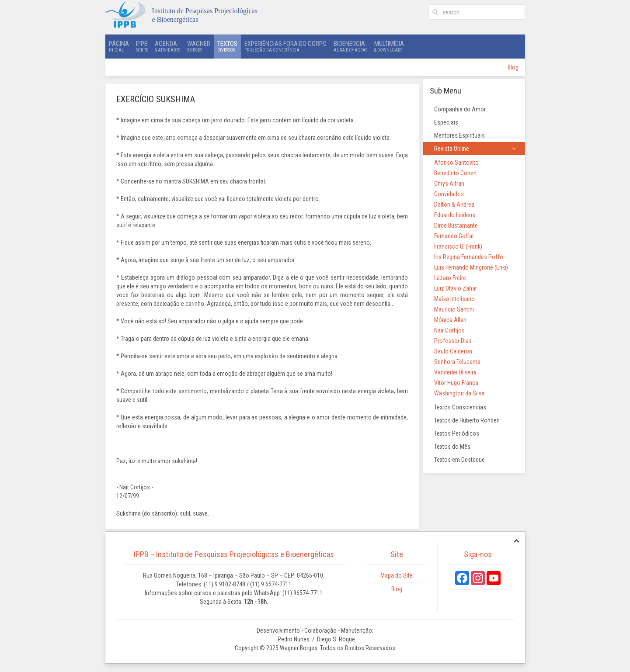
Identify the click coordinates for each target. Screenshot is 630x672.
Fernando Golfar (454, 236)
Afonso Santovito (456, 163)
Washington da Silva (459, 393)
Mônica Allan (450, 320)
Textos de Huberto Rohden (467, 420)
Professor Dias (453, 341)
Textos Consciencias (460, 407)
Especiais (446, 122)
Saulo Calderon (453, 351)
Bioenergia (350, 46)
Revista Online (452, 149)
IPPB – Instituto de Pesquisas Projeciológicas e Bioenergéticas (234, 554)
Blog (513, 67)
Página (119, 46)
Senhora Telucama (457, 362)
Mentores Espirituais (459, 135)
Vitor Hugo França (456, 383)
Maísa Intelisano (454, 299)
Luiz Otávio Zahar (456, 288)
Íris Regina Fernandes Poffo (469, 257)
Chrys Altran (449, 184)
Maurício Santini (454, 309)
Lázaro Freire (450, 278)
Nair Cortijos (449, 330)
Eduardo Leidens (455, 215)
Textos (227, 46)
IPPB (142, 46)
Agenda (167, 46)
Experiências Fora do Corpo (285, 46)
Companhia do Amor (460, 109)
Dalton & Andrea (454, 204)
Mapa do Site (397, 575)
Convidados (449, 194)
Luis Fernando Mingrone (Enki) (471, 267)
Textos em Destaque (459, 460)
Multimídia (389, 46)
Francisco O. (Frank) (458, 246)
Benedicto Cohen (455, 173)
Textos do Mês (452, 447)
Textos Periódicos (457, 433)
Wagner (199, 46)
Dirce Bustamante (456, 225)
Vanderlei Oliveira (455, 372)
